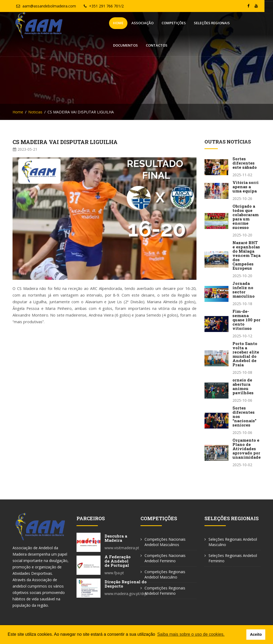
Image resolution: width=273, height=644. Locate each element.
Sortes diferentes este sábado (245, 163)
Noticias (35, 112)
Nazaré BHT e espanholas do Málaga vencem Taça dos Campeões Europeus (246, 255)
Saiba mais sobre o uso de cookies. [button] (191, 634)
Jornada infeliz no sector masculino (244, 290)
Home (83, 23)
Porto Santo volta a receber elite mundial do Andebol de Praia (246, 354)
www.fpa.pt (114, 573)
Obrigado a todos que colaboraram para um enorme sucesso (246, 217)
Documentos (214, 23)
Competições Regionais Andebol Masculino (165, 574)
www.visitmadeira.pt (122, 548)
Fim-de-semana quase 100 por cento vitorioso (246, 320)
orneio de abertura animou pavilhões (243, 386)
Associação (107, 23)
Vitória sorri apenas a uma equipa (246, 187)
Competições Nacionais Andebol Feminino (165, 558)
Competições (138, 23)
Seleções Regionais (176, 23)
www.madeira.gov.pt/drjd (126, 594)
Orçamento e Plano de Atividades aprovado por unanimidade (247, 449)
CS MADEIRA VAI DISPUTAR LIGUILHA (65, 142)
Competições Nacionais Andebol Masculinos (165, 542)
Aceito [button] (256, 634)
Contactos (246, 23)
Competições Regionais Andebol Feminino (165, 591)
